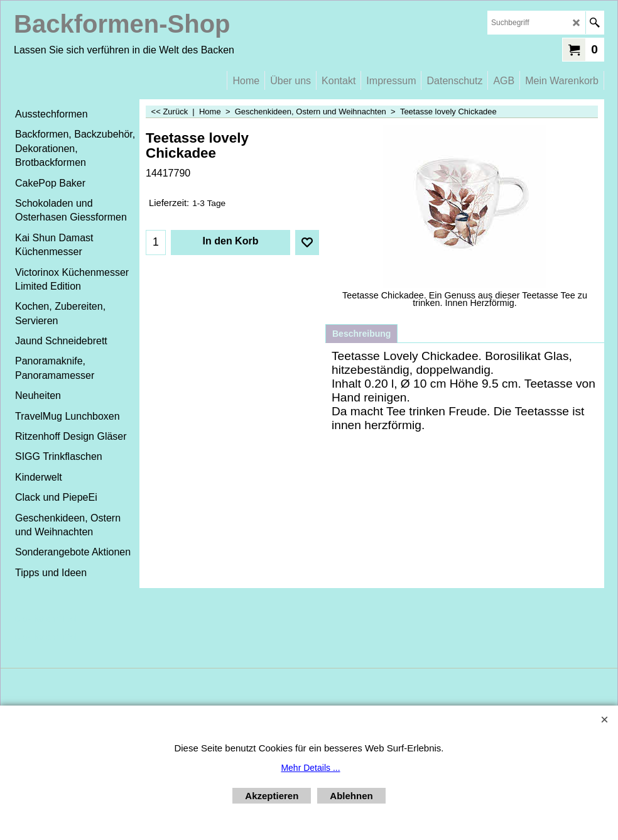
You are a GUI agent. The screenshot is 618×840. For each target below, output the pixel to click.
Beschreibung (361, 334)
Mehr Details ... (310, 768)
